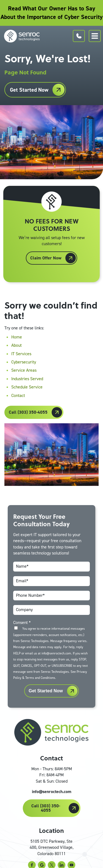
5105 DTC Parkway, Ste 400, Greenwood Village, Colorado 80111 (51, 847)
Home (17, 337)
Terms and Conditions (40, 678)
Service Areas (24, 370)
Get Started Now (29, 90)
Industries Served (27, 379)
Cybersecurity (24, 362)
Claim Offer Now (46, 258)
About (16, 345)
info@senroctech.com (52, 792)
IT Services (21, 354)
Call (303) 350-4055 (28, 412)
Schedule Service (27, 387)
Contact (18, 395)
